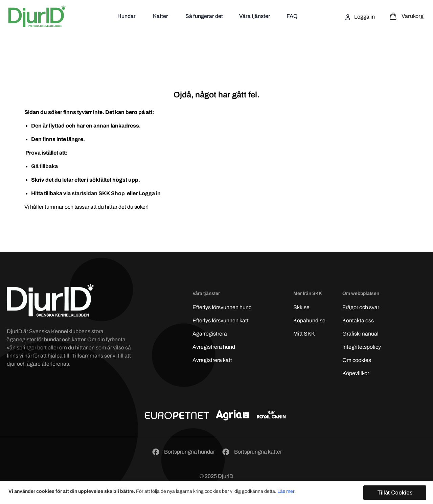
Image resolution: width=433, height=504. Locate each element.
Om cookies (357, 360)
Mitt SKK (304, 334)
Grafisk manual (360, 334)
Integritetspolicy (362, 347)
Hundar (127, 16)
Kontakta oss (358, 320)
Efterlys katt (221, 320)
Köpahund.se (309, 320)
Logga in (364, 17)
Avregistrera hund (214, 347)
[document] (217, 493)
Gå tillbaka (44, 166)
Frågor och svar (361, 307)
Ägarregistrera (210, 334)
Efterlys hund (222, 307)
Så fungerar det (204, 16)
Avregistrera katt (212, 360)
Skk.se (301, 307)
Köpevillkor (356, 373)
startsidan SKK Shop (99, 193)
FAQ (292, 16)
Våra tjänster (255, 16)
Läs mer (286, 491)
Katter (161, 16)
